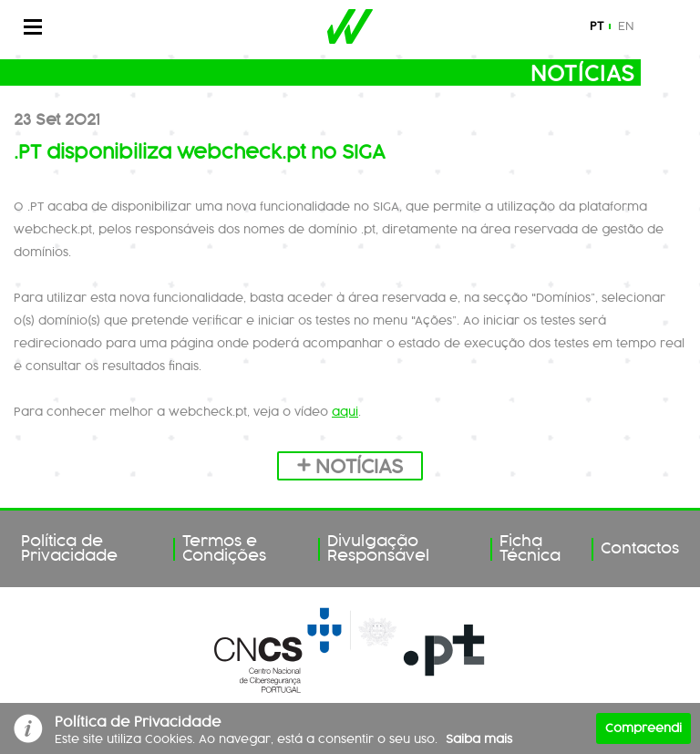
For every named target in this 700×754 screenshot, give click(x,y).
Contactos (640, 549)
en (626, 26)
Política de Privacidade (69, 549)
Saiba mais (479, 739)
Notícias (350, 467)
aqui (345, 412)
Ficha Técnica (530, 549)
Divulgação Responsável (378, 549)
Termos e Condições (224, 549)
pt (597, 26)
